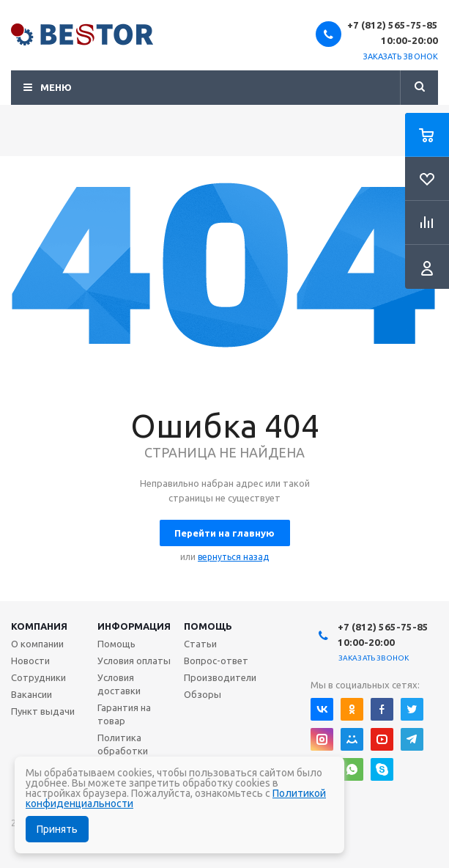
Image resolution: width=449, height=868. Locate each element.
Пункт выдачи (43, 711)
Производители (220, 677)
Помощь (208, 626)
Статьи (200, 644)
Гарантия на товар (124, 714)
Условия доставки (119, 684)
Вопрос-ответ (216, 661)
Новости (30, 661)
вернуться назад (233, 557)
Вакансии (31, 694)
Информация (134, 626)
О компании (37, 644)
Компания (39, 626)
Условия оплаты (134, 661)
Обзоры (203, 694)
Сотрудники (38, 677)
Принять (57, 829)
